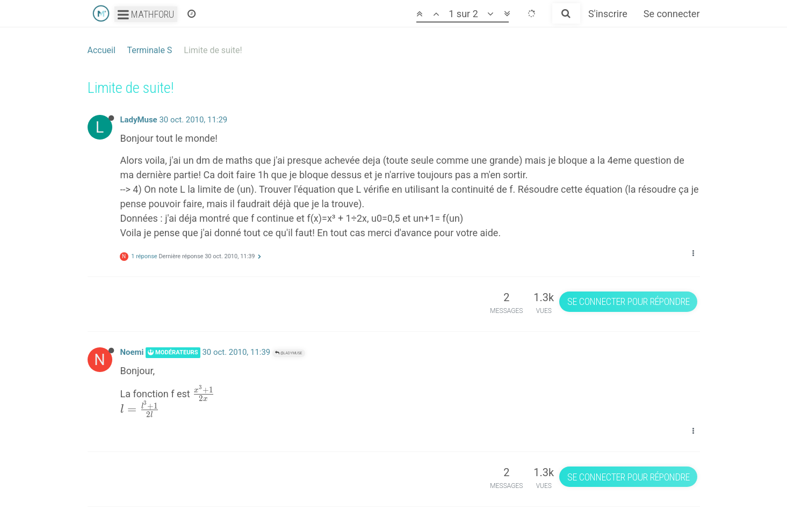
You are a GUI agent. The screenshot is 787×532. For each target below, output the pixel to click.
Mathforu (146, 14)
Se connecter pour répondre (629, 301)
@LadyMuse (289, 353)
